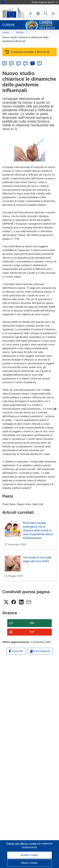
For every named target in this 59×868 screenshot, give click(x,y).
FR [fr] (25, 63)
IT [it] (32, 63)
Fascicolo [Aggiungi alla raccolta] (16, 651)
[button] (38, 14)
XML (32, 623)
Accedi (31, 14)
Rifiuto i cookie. (29, 863)
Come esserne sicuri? (45, 2)
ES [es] (19, 63)
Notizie (20, 32)
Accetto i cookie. (29, 855)
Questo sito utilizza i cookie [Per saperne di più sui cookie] (22, 844)
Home (6, 32)
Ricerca (46, 14)
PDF (32, 632)
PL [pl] (40, 63)
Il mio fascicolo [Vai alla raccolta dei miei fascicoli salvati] (40, 651)
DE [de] (5, 63)
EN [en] (12, 63)
